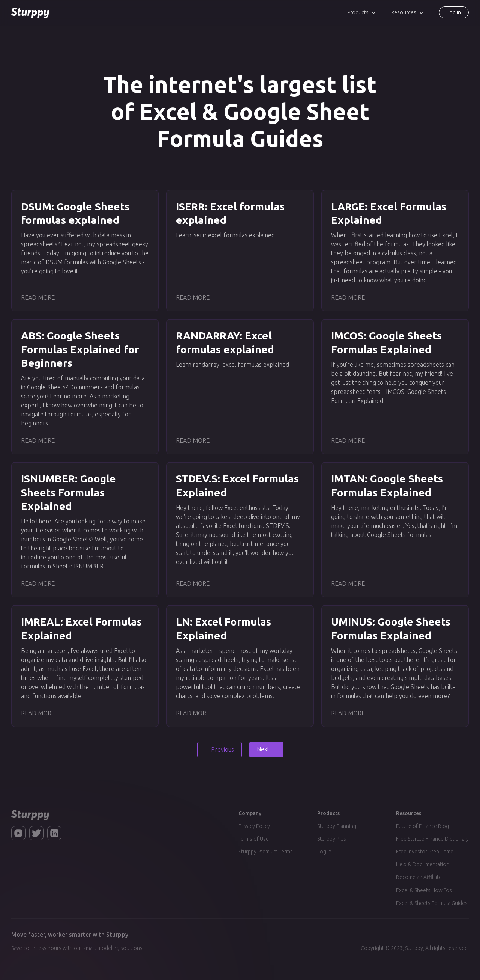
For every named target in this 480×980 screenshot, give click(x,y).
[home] (30, 13)
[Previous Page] (220, 750)
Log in (454, 12)
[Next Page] (266, 750)
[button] (362, 13)
